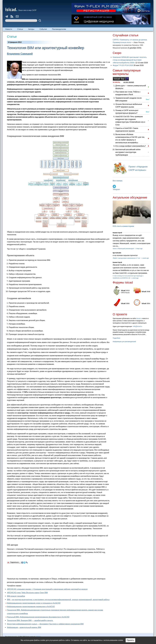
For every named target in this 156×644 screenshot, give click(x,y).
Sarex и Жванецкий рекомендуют (124, 249)
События (43, 29)
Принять (130, 640)
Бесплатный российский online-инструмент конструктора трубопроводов (128, 152)
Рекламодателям (59, 29)
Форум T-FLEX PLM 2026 (123, 65)
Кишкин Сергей (117, 233)
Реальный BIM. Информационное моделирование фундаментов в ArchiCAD (38, 617)
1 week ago (145, 258)
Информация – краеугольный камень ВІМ (24, 627)
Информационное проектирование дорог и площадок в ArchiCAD (34, 603)
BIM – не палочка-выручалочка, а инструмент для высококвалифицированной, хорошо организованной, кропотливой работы (58, 600)
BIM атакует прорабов (16, 596)
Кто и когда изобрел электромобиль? (131, 146)
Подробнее (116, 338)
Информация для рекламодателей (124, 342)
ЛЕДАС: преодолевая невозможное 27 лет (127, 258)
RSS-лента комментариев (123, 226)
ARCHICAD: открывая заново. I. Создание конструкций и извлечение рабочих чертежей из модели (47, 589)
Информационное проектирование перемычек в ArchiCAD (31, 607)
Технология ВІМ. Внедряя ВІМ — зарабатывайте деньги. (30, 620)
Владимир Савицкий (20, 54)
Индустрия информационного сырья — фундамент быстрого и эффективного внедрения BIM (45, 624)
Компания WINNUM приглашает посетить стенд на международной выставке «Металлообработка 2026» (130, 60)
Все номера (117, 181)
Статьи (20, 29)
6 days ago (139, 249)
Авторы (31, 29)
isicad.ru (139, 318)
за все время (129, 82)
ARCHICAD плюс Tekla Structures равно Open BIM (27, 593)
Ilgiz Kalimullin (117, 253)
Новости (9, 29)
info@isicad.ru (138, 326)
